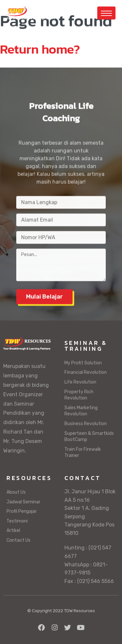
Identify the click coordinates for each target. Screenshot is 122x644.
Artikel (13, 530)
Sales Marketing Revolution (81, 411)
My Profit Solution (83, 363)
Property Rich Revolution (79, 395)
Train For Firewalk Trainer (83, 453)
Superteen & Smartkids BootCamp (89, 437)
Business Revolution (86, 424)
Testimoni (17, 521)
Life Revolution (80, 382)
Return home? (40, 49)
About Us (16, 492)
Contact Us (19, 540)
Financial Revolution (86, 372)
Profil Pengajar (22, 511)
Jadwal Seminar (23, 502)
